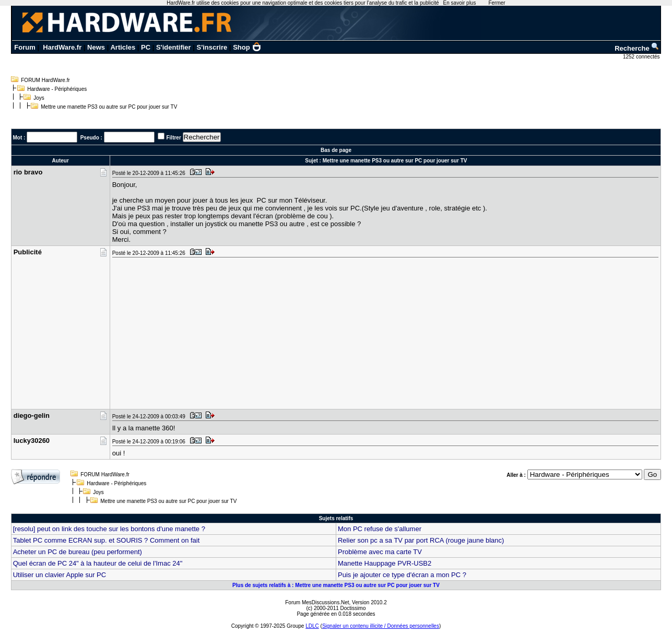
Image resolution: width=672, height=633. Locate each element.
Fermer (497, 3)
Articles (123, 47)
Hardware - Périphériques (57, 89)
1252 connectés (642, 57)
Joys (39, 98)
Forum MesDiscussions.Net (317, 602)
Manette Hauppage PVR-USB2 (385, 563)
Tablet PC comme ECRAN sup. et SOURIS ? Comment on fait (107, 540)
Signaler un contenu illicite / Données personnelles (381, 626)
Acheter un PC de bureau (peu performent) (78, 552)
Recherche (637, 48)
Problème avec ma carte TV (380, 552)
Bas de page (336, 150)
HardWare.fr (62, 47)
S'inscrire (212, 47)
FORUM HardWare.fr (45, 80)
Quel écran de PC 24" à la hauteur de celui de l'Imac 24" (98, 563)
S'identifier (174, 47)
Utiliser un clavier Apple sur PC (60, 575)
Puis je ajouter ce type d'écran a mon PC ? (402, 575)
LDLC (312, 626)
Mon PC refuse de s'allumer (380, 529)
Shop (247, 47)
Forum (25, 47)
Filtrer (173, 138)
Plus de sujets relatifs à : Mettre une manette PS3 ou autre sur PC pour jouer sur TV (336, 585)
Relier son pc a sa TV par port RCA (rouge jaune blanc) (421, 540)
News (96, 47)
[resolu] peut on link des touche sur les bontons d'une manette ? (109, 529)
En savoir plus (460, 3)
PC (146, 47)
